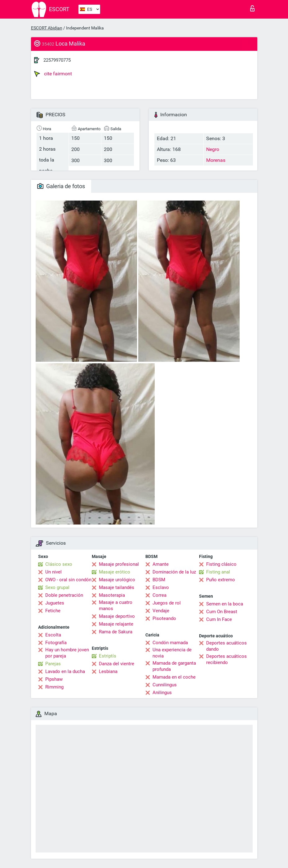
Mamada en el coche (174, 677)
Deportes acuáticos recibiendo (226, 659)
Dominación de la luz (174, 572)
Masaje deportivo (117, 616)
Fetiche (53, 611)
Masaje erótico (115, 572)
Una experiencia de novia (172, 653)
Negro (213, 149)
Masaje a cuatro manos (116, 605)
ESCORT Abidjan (47, 28)
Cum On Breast (222, 612)
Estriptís (108, 656)
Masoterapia (112, 595)
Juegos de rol (167, 603)
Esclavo (161, 587)
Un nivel (53, 572)
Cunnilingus (165, 685)
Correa (160, 595)
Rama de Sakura (116, 632)
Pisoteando (164, 618)
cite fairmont (53, 74)
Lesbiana (108, 671)
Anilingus (162, 693)
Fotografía (56, 643)
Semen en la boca (225, 604)
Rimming (54, 687)
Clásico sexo (59, 564)
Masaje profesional (119, 564)
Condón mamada (170, 643)
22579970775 (57, 60)
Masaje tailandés (117, 587)
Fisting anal (218, 572)
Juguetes (55, 603)
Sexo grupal (57, 587)
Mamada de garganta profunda (174, 666)
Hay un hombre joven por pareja (67, 653)
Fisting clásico (221, 564)
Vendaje (161, 611)
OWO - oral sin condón (68, 580)
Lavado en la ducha (65, 671)
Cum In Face (219, 619)
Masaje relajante (116, 624)
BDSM (159, 580)
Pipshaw (54, 679)
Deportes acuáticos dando (226, 646)
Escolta (53, 635)
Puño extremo (221, 580)
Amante (161, 564)
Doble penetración (64, 595)
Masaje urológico (117, 580)
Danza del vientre (117, 664)
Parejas (53, 664)
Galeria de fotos (61, 186)
